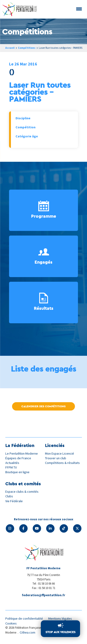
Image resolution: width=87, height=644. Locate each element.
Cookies (11, 623)
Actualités (12, 463)
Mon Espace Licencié (60, 453)
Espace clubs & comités (22, 492)
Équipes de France (18, 458)
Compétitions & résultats (62, 463)
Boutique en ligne (17, 472)
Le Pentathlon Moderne (22, 453)
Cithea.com (27, 632)
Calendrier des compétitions (43, 406)
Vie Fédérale (14, 501)
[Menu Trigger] (79, 9)
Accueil (10, 48)
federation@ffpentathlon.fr (43, 595)
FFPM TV (11, 467)
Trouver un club (56, 458)
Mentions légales (60, 618)
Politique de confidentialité (24, 618)
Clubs (9, 496)
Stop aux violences (60, 632)
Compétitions (27, 48)
